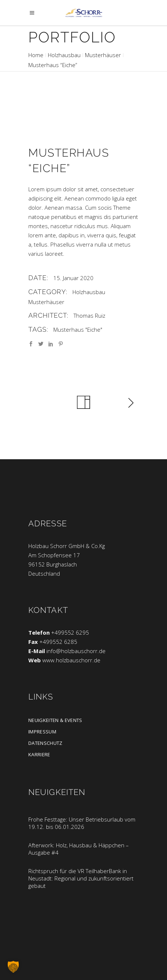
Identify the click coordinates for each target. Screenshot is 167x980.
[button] (13, 967)
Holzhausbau (64, 55)
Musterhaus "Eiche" (78, 329)
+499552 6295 (70, 632)
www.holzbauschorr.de (71, 660)
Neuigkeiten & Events (55, 720)
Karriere (39, 754)
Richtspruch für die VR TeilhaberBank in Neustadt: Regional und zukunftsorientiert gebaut (81, 878)
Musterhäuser (103, 55)
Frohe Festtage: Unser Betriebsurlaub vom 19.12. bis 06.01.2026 (82, 823)
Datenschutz (45, 743)
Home (36, 55)
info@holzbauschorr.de (76, 651)
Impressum (42, 732)
